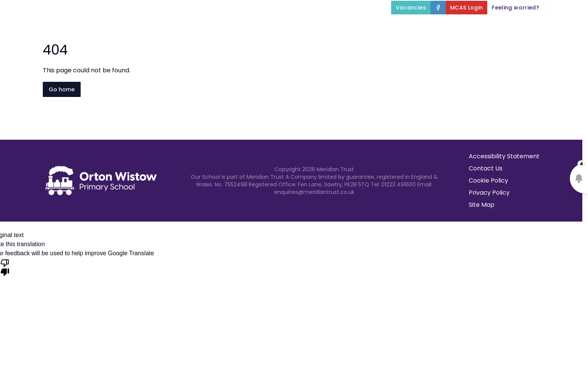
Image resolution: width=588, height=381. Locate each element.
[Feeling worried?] (515, 8)
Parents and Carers (450, 25)
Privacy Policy (489, 193)
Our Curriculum (373, 25)
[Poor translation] (5, 267)
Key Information (300, 25)
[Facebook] (438, 8)
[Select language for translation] (576, 8)
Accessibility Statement (504, 156)
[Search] (560, 8)
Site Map (482, 205)
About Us (237, 25)
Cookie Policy (488, 180)
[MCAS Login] (467, 8)
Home (194, 25)
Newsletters (517, 25)
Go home (62, 89)
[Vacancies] (411, 8)
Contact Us (566, 25)
